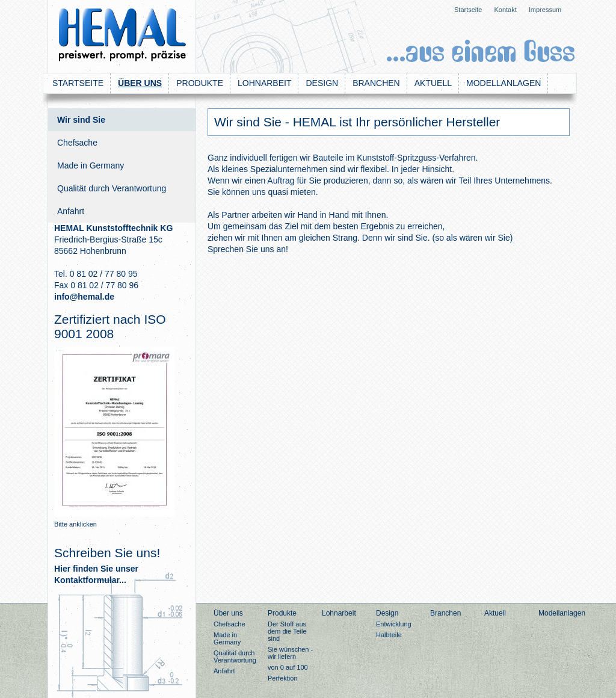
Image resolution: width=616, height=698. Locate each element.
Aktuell (433, 83)
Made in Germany (91, 165)
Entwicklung (394, 624)
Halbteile (389, 635)
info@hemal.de (84, 297)
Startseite (468, 10)
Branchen (376, 83)
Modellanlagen (504, 83)
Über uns (140, 83)
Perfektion (283, 678)
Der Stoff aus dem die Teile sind (287, 631)
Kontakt (505, 10)
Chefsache (77, 143)
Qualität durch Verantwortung (112, 188)
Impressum (545, 10)
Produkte (200, 83)
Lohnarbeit (264, 83)
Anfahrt (71, 211)
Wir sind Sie (81, 120)
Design (322, 83)
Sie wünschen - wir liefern (290, 653)
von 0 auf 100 (288, 667)
